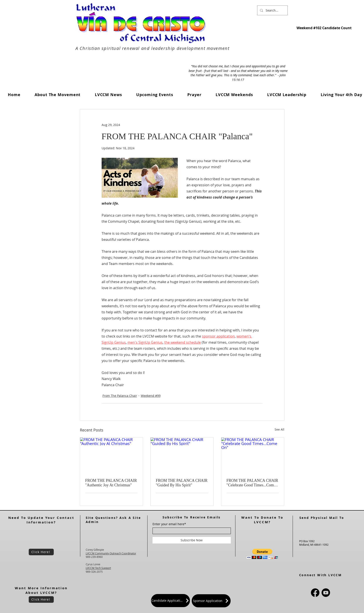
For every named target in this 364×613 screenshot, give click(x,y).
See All (279, 429)
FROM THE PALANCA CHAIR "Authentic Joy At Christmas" (111, 483)
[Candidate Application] (170, 601)
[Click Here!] (41, 552)
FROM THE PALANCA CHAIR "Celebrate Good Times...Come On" (252, 483)
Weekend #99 (151, 396)
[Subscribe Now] (192, 540)
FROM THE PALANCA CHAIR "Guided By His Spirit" (182, 483)
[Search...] (272, 10)
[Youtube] (326, 593)
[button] (108, 95)
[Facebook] (315, 593)
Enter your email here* (169, 524)
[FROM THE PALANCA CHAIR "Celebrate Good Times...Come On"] (253, 455)
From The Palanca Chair (120, 396)
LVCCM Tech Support (98, 568)
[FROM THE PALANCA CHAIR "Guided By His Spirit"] (182, 455)
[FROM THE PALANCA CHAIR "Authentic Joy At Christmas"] (112, 455)
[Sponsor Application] (211, 601)
